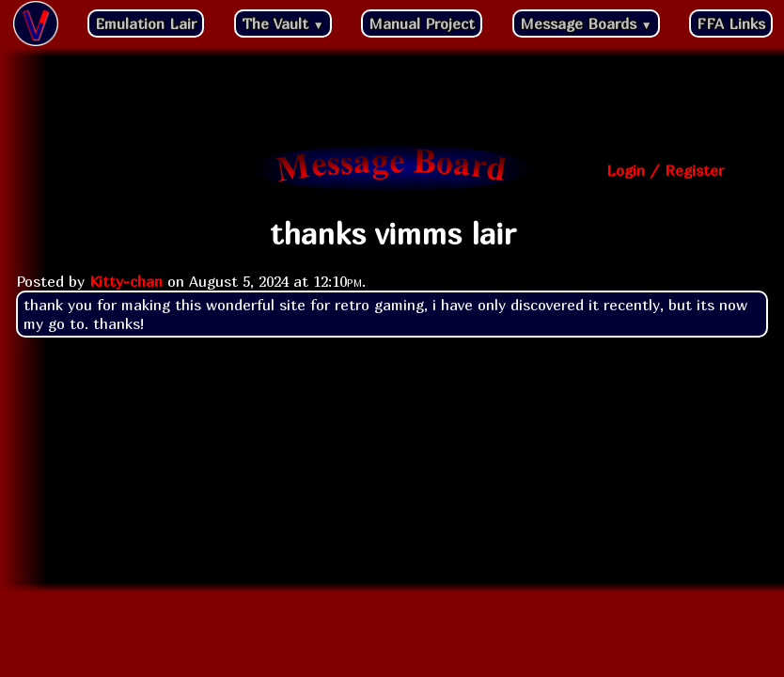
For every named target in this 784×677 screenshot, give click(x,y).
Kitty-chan (126, 281)
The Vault (283, 24)
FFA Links (731, 24)
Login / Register (665, 170)
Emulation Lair (146, 24)
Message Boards (586, 24)
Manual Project (422, 24)
